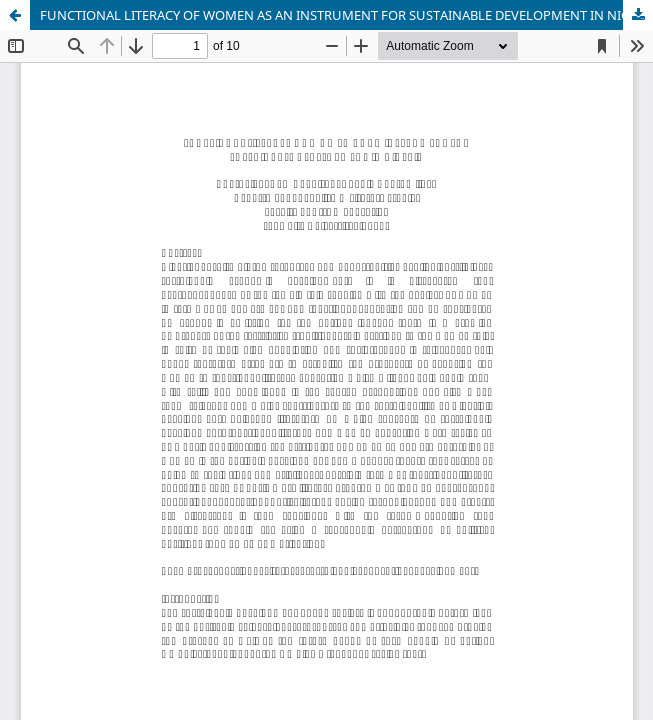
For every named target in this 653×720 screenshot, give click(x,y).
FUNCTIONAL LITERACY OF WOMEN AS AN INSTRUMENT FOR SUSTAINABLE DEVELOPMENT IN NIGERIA (346, 15)
